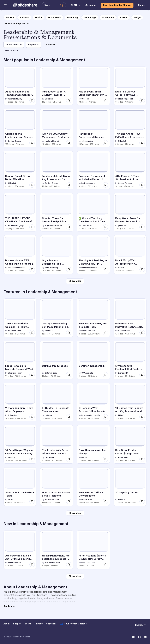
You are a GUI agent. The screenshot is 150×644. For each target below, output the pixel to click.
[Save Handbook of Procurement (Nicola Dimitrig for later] (105, 143)
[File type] (14, 45)
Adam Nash (123, 457)
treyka (121, 268)
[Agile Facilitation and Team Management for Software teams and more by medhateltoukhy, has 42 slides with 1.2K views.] (20, 86)
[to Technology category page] (90, 18)
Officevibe (13, 415)
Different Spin (51, 373)
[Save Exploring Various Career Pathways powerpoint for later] (142, 101)
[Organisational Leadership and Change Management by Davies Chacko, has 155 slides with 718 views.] (20, 128)
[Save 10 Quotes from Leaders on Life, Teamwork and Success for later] (142, 417)
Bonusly (11, 457)
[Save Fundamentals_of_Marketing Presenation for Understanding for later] (69, 185)
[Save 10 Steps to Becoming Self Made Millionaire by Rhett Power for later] (69, 333)
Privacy (39, 624)
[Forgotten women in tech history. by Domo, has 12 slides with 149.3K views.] (93, 444)
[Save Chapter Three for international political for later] (69, 227)
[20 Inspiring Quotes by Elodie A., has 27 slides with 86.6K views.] (130, 487)
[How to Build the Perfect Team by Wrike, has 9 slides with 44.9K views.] (20, 487)
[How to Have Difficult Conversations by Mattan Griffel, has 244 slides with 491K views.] (93, 487)
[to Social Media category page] (55, 18)
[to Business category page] (24, 18)
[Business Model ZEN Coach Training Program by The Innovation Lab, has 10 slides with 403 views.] (20, 255)
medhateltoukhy (15, 99)
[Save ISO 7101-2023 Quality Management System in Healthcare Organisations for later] (69, 143)
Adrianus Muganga (16, 225)
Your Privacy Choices (73, 624)
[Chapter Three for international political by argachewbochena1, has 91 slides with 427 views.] (57, 212)
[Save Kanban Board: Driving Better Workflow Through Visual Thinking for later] (32, 185)
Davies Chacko (15, 141)
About (7, 624)
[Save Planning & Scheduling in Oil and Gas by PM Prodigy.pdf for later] (105, 269)
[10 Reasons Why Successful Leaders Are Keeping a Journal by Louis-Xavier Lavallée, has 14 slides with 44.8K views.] (93, 402)
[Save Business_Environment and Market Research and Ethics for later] (105, 185)
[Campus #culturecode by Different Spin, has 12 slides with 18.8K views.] (57, 360)
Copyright (51, 624)
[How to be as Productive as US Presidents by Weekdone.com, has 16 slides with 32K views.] (57, 487)
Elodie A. (122, 500)
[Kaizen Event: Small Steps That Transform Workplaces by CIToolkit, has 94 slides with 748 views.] (93, 86)
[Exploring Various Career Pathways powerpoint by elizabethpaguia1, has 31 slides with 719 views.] (130, 86)
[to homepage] (10, 18)
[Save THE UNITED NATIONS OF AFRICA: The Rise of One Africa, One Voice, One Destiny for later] (32, 227)
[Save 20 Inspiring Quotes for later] (142, 501)
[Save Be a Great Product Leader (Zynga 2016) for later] (142, 459)
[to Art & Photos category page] (108, 18)
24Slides (49, 331)
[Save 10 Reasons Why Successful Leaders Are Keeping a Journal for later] (105, 417)
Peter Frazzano (88, 563)
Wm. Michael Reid (53, 563)
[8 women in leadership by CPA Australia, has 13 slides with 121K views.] (93, 360)
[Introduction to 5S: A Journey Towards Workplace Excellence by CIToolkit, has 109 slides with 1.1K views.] (57, 86)
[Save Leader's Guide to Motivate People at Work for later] (32, 375)
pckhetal (122, 225)
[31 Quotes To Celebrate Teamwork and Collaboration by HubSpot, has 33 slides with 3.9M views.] (57, 402)
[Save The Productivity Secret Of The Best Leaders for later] (69, 459)
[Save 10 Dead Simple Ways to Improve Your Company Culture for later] (32, 459)
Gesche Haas (124, 331)
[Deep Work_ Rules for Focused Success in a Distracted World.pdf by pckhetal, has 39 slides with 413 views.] (130, 212)
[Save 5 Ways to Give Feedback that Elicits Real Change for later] (142, 375)
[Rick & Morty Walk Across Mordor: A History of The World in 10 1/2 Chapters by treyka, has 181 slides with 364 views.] (130, 255)
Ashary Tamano (125, 183)
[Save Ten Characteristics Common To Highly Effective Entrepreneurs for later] (32, 333)
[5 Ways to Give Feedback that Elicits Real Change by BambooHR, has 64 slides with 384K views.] (130, 360)
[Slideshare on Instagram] (134, 637)
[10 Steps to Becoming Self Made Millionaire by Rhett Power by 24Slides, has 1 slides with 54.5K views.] (57, 318)
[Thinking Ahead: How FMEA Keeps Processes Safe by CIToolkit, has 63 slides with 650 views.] (130, 128)
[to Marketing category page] (72, 18)
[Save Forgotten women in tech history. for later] (105, 459)
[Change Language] (76, 5)
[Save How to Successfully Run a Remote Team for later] (105, 333)
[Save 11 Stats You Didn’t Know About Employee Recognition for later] (32, 417)
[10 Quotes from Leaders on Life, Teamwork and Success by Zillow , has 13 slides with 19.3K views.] (130, 402)
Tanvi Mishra (87, 225)
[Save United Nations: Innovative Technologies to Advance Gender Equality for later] (142, 333)
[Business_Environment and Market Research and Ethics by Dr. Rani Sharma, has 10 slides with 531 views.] (93, 170)
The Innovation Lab (16, 268)
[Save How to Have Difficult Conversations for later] (105, 501)
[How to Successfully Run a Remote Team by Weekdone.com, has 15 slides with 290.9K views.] (93, 318)
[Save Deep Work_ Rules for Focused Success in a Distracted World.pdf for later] (142, 227)
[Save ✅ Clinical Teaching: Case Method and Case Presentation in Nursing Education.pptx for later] (105, 227)
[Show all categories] (17, 24)
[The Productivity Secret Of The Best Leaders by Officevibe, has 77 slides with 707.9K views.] (57, 444)
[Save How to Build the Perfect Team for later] (32, 501)
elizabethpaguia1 (125, 99)
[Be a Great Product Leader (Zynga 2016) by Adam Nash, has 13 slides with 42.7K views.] (130, 444)
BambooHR (123, 373)
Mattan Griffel (87, 500)
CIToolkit (49, 99)
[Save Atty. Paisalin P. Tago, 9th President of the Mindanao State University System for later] (142, 185)
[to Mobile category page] (38, 18)
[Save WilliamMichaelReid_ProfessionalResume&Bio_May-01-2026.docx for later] (69, 565)
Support (17, 624)
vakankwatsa (87, 141)
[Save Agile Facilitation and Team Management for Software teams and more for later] (32, 101)
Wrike (11, 500)
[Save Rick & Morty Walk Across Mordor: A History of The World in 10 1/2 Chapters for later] (142, 269)
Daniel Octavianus (89, 268)
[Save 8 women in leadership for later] (105, 375)
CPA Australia (87, 373)
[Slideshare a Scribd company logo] (25, 5)
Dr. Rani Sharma (52, 183)
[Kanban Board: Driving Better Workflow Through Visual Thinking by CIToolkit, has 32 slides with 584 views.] (20, 170)
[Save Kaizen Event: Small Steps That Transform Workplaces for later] (105, 101)
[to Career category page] (124, 18)
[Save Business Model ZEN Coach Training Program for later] (32, 269)
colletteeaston (14, 563)
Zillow (121, 415)
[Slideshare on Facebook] (139, 637)
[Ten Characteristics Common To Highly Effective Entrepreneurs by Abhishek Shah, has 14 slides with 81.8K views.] (20, 318)
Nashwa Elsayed (52, 141)
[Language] (34, 45)
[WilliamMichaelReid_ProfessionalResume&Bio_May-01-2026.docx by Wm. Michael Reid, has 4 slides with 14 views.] (57, 550)
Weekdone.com (88, 331)
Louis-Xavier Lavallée (91, 415)
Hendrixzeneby (52, 268)
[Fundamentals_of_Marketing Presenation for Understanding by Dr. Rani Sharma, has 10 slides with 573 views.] (57, 170)
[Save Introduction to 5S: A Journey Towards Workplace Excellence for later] (69, 101)
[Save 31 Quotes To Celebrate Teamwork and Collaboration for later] (69, 417)
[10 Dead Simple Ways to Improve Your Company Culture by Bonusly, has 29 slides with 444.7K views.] (20, 444)
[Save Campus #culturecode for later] (69, 375)
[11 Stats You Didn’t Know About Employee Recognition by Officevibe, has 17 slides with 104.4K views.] (20, 402)
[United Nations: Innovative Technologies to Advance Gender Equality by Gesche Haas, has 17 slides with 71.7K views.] (130, 318)
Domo (84, 457)
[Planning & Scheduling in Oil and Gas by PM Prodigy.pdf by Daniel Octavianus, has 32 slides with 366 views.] (93, 255)
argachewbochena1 (53, 225)
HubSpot (49, 415)
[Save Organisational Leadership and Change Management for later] (32, 143)
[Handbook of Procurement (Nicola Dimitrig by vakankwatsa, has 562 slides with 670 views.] (93, 128)
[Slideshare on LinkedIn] (145, 637)
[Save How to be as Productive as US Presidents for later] (69, 501)
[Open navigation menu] (5, 5)
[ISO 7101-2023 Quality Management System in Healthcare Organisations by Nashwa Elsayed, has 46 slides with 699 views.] (57, 128)
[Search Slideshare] (54, 5)
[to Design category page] (137, 18)
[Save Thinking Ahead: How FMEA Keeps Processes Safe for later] (142, 143)
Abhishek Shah (14, 331)
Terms (28, 624)
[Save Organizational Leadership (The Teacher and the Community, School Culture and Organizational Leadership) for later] (69, 269)
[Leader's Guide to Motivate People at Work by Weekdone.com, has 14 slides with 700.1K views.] (20, 360)
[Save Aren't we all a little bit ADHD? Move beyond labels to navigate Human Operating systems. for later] (32, 565)
